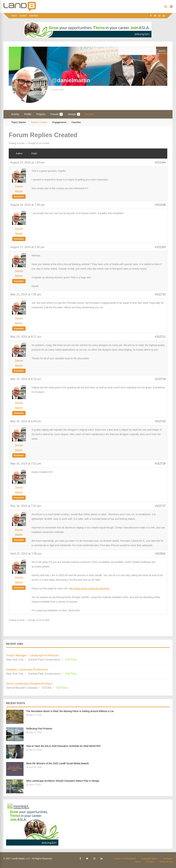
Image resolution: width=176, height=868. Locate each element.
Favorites (76, 122)
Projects (41, 114)
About (14, 16)
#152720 (160, 421)
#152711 (160, 337)
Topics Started (18, 122)
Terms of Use (166, 862)
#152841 (160, 554)
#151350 (160, 247)
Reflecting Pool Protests (39, 729)
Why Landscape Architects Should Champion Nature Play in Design (63, 781)
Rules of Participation (125, 859)
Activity (15, 114)
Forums (89, 114)
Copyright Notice (150, 859)
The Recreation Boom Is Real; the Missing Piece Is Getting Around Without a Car (70, 711)
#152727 (160, 506)
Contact (23, 16)
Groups (74, 114)
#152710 (160, 294)
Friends (57, 114)
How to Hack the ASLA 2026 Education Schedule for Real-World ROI (63, 746)
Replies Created (39, 122)
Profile (28, 114)
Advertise (34, 16)
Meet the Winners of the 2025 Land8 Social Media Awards (58, 763)
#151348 (160, 205)
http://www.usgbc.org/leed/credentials (89, 588)
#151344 (160, 162)
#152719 (160, 379)
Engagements (59, 122)
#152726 (160, 464)
